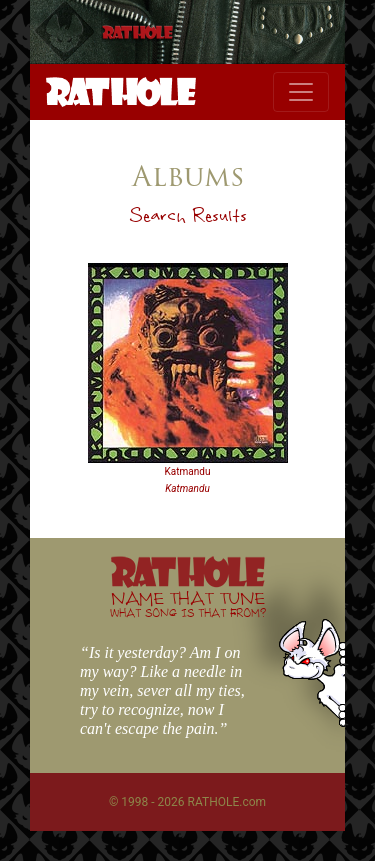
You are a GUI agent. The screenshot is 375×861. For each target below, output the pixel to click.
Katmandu (188, 471)
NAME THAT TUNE (188, 603)
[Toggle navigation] (301, 92)
